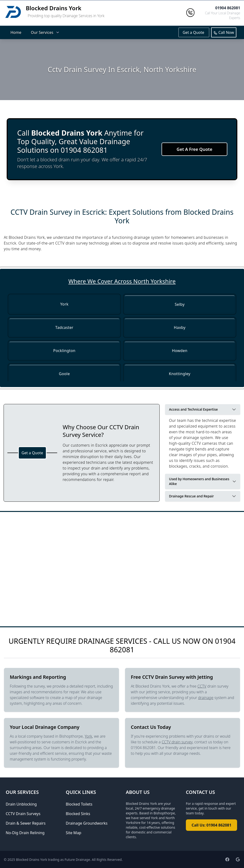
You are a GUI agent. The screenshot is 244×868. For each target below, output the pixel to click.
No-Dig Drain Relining (25, 833)
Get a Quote (194, 32)
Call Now (224, 32)
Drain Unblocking (21, 804)
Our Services (46, 32)
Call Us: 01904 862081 (211, 825)
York (88, 736)
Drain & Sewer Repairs (26, 823)
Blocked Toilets (79, 804)
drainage (206, 698)
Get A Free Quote (194, 149)
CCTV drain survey (177, 742)
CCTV (202, 686)
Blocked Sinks (78, 814)
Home (16, 32)
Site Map (74, 833)
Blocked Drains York (53, 8)
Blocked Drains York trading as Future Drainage (53, 860)
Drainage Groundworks (87, 823)
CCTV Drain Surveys (23, 814)
